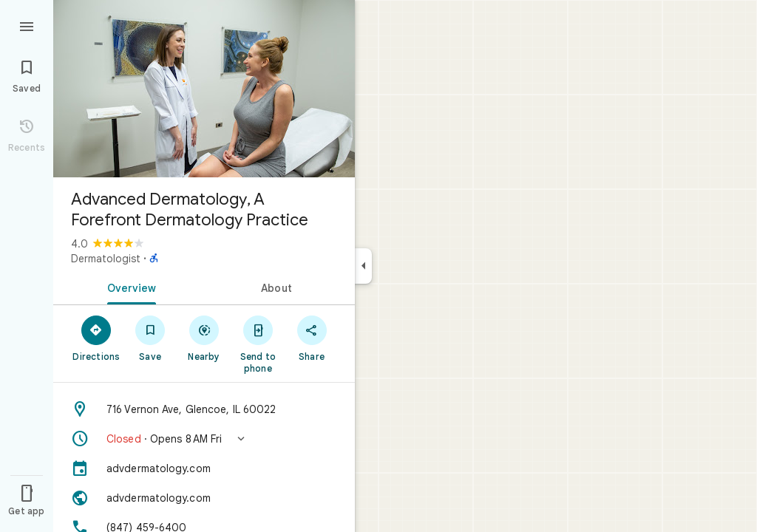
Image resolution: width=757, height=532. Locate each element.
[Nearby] (204, 338)
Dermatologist (106, 259)
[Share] (312, 338)
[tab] (129, 287)
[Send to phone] (258, 344)
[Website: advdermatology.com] (204, 498)
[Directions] (96, 338)
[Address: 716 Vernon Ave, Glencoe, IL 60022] (204, 409)
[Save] (150, 338)
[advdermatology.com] (204, 468)
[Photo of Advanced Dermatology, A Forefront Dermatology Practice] (204, 89)
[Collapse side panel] (363, 266)
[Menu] (27, 25)
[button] (204, 439)
